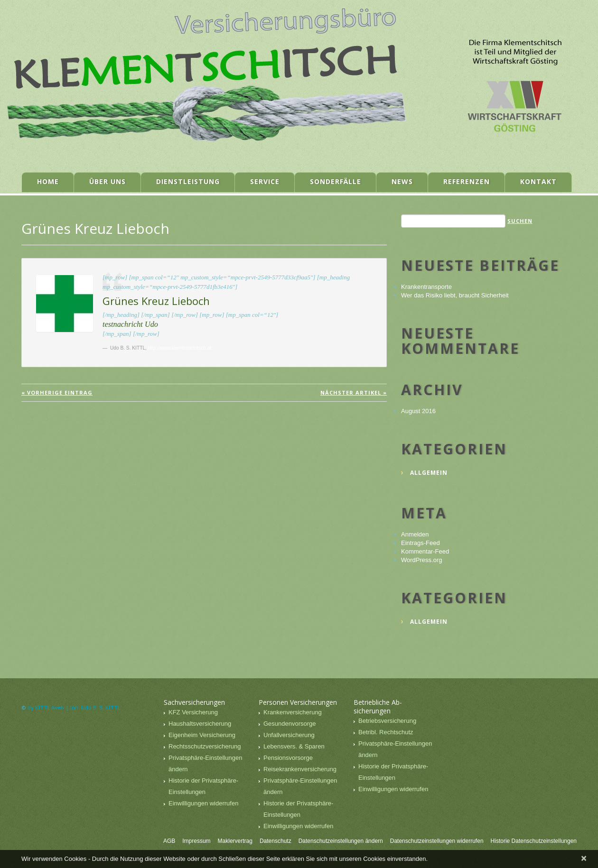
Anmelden (415, 534)
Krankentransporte (426, 287)
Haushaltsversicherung (200, 724)
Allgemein (429, 473)
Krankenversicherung (293, 712)
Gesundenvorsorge (290, 724)
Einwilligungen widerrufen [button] (203, 803)
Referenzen (467, 181)
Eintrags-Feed (420, 543)
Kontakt (538, 181)
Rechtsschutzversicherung (205, 746)
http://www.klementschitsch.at (180, 348)
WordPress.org (421, 560)
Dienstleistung (188, 181)
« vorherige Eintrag (57, 392)
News (402, 181)
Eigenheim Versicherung (202, 735)
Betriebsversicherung (387, 721)
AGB (169, 841)
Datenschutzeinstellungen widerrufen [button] (437, 841)
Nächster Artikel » (354, 392)
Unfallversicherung (289, 735)
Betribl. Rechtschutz (386, 732)
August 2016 (418, 411)
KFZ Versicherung (193, 712)
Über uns (107, 181)
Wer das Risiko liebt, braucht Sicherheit (455, 295)
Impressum (196, 841)
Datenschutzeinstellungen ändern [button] (341, 841)
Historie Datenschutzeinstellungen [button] (534, 841)
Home (48, 181)
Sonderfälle (336, 181)
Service (265, 181)
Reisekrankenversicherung (300, 769)
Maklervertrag (235, 841)
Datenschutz (276, 841)
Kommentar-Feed (425, 551)
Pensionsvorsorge (288, 758)
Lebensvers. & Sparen (294, 746)
